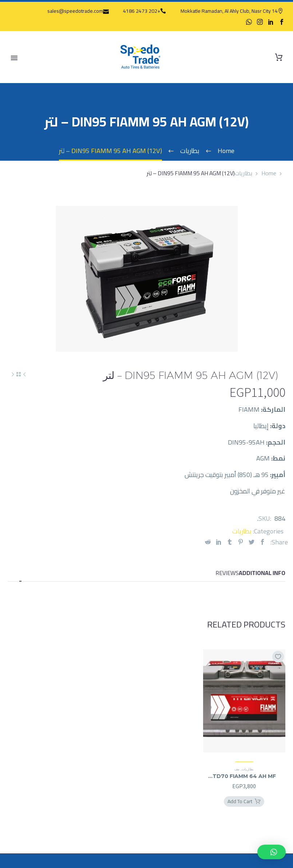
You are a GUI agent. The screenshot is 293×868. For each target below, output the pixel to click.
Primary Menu (14, 58)
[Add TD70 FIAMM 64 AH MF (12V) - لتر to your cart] (244, 802)
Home (269, 173)
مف (237, 769)
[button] (272, 852)
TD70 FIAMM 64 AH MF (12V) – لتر (244, 776)
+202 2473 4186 (142, 11)
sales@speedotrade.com (75, 11)
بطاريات (243, 173)
